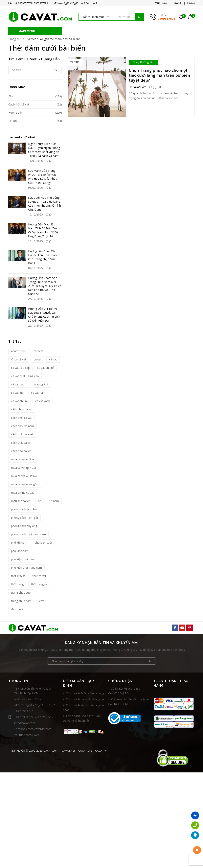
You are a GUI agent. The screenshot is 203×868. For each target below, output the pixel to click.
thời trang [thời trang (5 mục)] (17, 584)
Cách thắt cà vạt (19, 104)
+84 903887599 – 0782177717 (31, 717)
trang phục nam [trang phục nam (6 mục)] (21, 601)
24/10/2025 (35, 299)
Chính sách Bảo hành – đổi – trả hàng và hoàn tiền (83, 718)
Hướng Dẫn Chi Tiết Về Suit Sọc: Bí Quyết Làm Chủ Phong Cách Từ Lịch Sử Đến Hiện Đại (44, 315)
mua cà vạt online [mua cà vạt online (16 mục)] (23, 459)
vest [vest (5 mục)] (42, 601)
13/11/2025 (35, 241)
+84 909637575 (24, 711)
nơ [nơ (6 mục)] (40, 501)
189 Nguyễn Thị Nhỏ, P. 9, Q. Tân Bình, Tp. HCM (33, 691)
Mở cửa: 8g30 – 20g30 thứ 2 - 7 (34, 705)
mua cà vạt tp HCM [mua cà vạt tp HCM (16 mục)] (23, 468)
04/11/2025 (35, 268)
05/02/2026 (35, 188)
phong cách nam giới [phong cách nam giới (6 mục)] (24, 518)
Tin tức (13, 121)
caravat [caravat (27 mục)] (38, 351)
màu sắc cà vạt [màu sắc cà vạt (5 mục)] (21, 501)
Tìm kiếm (139, 17)
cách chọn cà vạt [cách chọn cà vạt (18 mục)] (22, 409)
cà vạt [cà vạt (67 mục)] (53, 359)
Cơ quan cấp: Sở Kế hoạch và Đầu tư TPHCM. (128, 702)
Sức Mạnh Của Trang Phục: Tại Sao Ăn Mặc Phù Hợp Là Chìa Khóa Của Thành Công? (43, 177)
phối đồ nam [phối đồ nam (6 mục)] (19, 543)
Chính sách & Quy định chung (85, 693)
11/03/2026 (35, 161)
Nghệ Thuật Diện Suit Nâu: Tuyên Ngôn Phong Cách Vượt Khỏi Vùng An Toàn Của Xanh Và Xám (44, 150)
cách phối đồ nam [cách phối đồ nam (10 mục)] (23, 426)
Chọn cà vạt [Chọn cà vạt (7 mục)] (19, 359)
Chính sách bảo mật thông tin (85, 699)
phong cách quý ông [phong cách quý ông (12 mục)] (24, 526)
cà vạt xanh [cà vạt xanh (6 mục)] (43, 401)
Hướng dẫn (147, 62)
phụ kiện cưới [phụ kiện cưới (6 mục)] (43, 543)
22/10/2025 (35, 325)
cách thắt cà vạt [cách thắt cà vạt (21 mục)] (21, 443)
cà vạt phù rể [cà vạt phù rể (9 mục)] (19, 401)
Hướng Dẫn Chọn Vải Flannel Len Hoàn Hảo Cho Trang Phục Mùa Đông (42, 257)
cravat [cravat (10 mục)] (38, 359)
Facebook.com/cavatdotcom (33, 729)
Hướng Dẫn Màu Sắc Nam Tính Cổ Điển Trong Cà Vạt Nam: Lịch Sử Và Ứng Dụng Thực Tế (44, 230)
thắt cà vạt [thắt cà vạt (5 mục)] (39, 576)
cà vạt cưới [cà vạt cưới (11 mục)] (18, 384)
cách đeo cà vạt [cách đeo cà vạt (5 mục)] (21, 451)
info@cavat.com (25, 723)
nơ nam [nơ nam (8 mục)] (54, 501)
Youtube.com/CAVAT (28, 735)
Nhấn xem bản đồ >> (28, 699)
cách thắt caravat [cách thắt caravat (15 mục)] (22, 434)
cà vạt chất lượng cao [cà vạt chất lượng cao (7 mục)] (25, 376)
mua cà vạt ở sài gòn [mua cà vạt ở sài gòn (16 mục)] (25, 484)
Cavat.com (138, 87)
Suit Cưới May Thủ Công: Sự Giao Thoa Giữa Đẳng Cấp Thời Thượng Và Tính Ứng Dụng (45, 204)
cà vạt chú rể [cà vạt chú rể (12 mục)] (45, 368)
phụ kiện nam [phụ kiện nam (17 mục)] (20, 551)
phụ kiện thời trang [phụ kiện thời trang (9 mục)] (23, 559)
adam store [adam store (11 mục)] (19, 351)
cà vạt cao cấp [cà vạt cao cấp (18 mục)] (20, 368)
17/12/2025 (35, 214)
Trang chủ (15, 39)
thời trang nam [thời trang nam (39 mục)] (41, 584)
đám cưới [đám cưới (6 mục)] (17, 609)
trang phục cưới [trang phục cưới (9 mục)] (21, 593)
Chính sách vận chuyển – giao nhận (83, 708)
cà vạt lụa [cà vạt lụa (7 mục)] (17, 393)
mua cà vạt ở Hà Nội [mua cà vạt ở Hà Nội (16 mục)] (24, 476)
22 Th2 (75, 62)
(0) (153, 87)
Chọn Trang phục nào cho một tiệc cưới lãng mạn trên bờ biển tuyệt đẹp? (159, 75)
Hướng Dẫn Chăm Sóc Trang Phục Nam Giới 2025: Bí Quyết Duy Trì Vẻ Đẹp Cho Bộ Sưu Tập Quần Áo (45, 286)
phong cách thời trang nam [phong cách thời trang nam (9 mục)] (28, 534)
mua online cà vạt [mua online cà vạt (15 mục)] (23, 493)
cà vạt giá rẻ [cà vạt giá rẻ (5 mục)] (41, 384)
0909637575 (167, 18)
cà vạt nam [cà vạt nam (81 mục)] (38, 393)
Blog (135, 62)
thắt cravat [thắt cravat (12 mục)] (18, 576)
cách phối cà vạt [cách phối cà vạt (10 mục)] (21, 418)
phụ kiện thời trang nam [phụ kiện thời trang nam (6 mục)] (26, 568)
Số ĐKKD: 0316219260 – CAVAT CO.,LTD (125, 691)
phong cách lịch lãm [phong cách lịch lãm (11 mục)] (24, 509)
